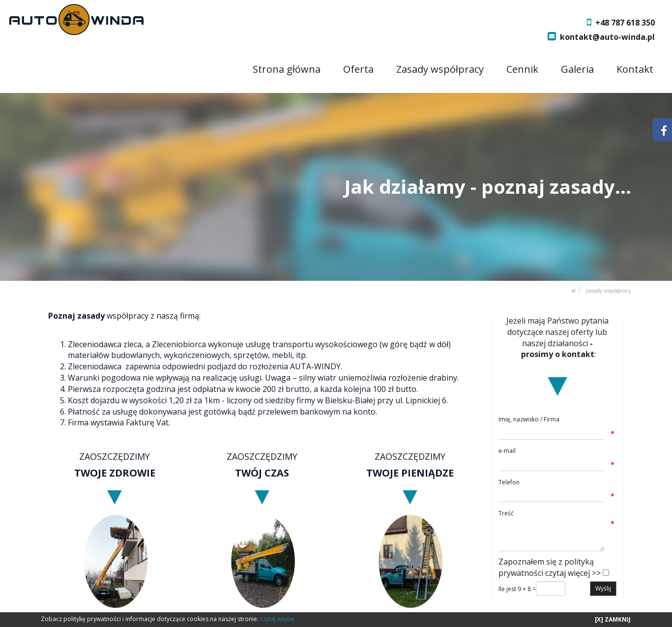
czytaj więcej (277, 619)
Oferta (359, 69)
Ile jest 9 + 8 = (517, 589)
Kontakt (635, 69)
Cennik (523, 69)
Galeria (577, 69)
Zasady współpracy (440, 69)
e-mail (507, 451)
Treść (506, 513)
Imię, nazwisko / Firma (529, 419)
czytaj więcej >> (573, 573)
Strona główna (287, 69)
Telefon (509, 482)
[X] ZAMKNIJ (613, 619)
